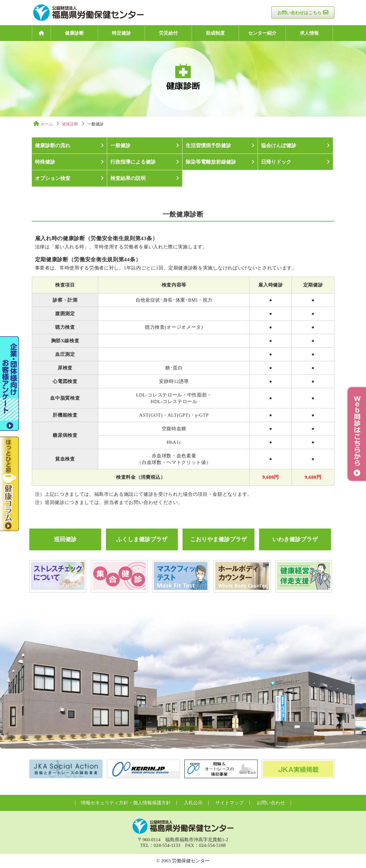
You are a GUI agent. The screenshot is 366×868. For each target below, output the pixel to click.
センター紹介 (262, 33)
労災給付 (168, 33)
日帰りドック (276, 162)
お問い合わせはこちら (299, 13)
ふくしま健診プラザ (142, 539)
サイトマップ (229, 803)
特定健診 (121, 33)
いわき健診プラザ (295, 539)
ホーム (47, 124)
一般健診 (120, 145)
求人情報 (309, 33)
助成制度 (215, 33)
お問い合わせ (271, 803)
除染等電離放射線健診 (211, 162)
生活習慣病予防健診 (208, 145)
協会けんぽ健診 (279, 145)
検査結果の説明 (128, 178)
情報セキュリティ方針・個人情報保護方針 (126, 803)
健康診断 (74, 33)
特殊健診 (45, 162)
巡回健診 (65, 539)
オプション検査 (53, 178)
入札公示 (193, 803)
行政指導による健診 (133, 162)
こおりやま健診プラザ (218, 539)
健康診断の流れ (53, 145)
